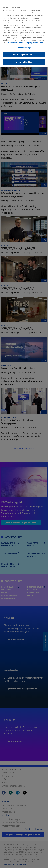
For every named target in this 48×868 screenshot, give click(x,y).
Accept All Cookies (24, 60)
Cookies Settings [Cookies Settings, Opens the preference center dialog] (24, 46)
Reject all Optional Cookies (24, 53)
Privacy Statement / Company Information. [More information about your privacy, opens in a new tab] (26, 41)
